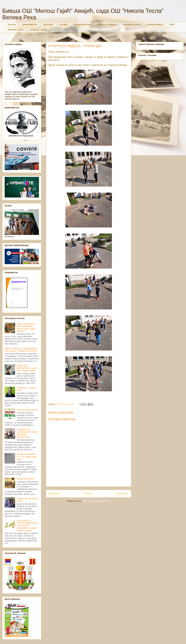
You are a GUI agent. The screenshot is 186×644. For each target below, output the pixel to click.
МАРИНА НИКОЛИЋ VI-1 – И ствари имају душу (27, 457)
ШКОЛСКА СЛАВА (25, 479)
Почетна (12, 25)
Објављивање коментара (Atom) (96, 501)
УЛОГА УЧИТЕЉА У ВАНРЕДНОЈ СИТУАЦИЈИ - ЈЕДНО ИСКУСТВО (21, 350)
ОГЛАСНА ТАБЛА (38, 30)
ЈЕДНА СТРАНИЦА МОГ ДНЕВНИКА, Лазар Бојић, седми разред (26, 327)
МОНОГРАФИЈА (155, 25)
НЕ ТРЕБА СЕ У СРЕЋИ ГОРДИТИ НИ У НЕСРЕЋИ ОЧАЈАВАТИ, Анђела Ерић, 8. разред (27, 526)
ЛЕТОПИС (48, 25)
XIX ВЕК (63, 25)
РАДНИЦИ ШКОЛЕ (132, 25)
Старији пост (122, 494)
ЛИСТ (172, 25)
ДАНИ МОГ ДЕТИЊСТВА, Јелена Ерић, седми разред (27, 368)
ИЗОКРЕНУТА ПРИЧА (27, 410)
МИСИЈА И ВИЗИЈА (107, 25)
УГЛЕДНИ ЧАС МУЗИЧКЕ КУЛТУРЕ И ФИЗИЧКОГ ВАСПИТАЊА (27, 433)
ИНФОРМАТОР (30, 25)
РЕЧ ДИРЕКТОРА (82, 25)
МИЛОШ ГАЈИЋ (16, 30)
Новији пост (54, 494)
